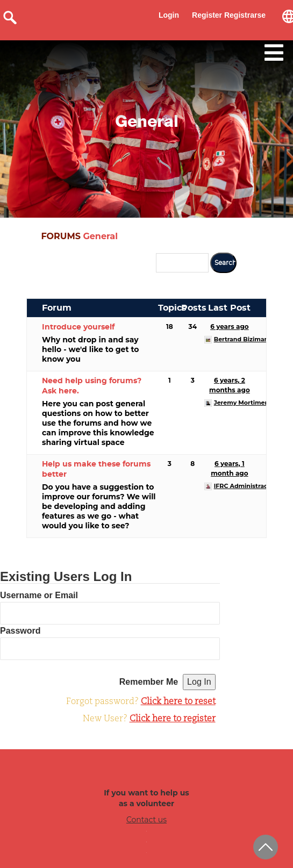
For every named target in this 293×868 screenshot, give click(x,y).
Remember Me (149, 682)
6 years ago (229, 327)
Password (20, 631)
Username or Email (39, 595)
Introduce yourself (78, 327)
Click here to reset (178, 702)
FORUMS (60, 236)
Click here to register (173, 719)
